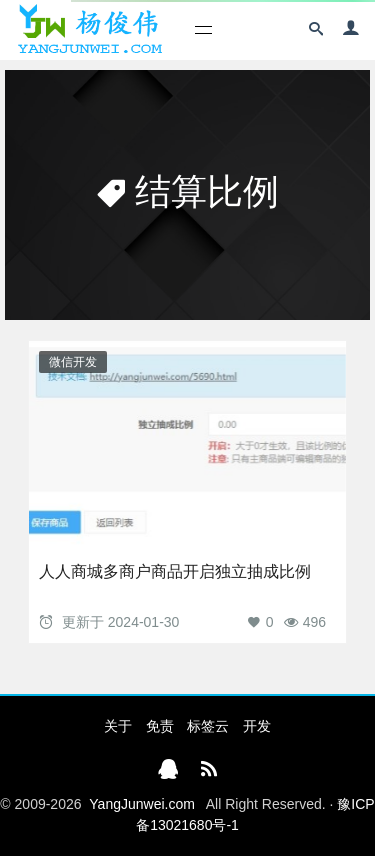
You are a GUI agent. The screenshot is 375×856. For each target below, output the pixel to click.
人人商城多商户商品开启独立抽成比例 (175, 571)
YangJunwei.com (142, 804)
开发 (257, 726)
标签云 (208, 726)
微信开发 (73, 362)
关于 (118, 726)
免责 (160, 726)
